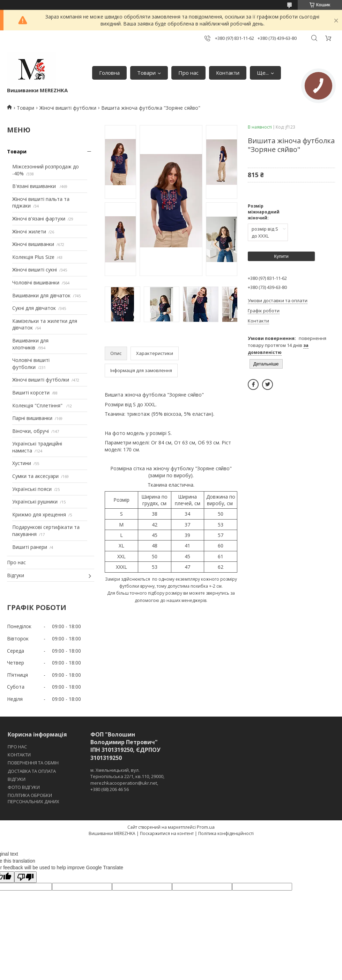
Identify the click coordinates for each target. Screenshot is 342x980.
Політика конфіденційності (226, 833)
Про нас (188, 73)
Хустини (22, 463)
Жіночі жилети (29, 231)
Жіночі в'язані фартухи (39, 219)
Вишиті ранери (30, 547)
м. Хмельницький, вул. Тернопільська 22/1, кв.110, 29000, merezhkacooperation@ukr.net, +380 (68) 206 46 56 (127, 780)
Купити (281, 256)
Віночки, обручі (31, 431)
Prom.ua (206, 827)
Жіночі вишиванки (33, 244)
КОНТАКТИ (19, 755)
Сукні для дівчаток (34, 308)
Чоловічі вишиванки (36, 282)
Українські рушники (35, 502)
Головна (109, 73)
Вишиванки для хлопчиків (30, 344)
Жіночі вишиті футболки (68, 108)
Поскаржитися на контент (167, 833)
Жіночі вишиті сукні (35, 270)
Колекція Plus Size (33, 257)
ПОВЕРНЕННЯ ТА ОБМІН (33, 763)
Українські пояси (32, 489)
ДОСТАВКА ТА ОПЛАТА (32, 771)
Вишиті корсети (31, 393)
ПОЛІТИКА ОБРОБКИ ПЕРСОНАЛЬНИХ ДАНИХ (34, 798)
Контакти (228, 73)
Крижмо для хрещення (39, 514)
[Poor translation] (25, 877)
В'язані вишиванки (35, 186)
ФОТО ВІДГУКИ (24, 787)
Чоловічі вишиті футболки (31, 364)
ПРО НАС (17, 747)
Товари (146, 73)
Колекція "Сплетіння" (38, 405)
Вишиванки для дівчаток (41, 295)
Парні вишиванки (32, 418)
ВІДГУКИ (17, 779)
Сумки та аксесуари (35, 476)
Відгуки (16, 575)
